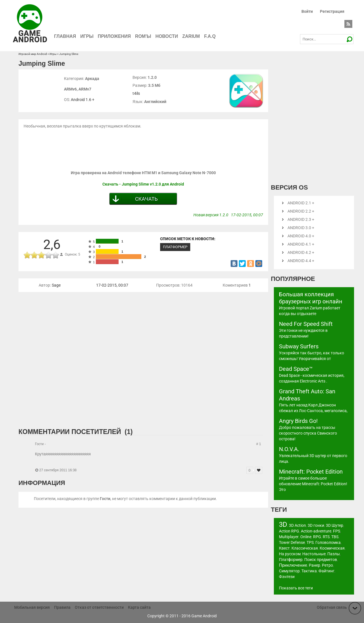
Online (306, 537)
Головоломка (328, 542)
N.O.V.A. (289, 449)
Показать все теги (296, 588)
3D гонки (316, 525)
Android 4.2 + (301, 252)
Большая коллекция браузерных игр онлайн (311, 298)
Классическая (305, 548)
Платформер (175, 247)
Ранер (315, 565)
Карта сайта (139, 607)
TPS (310, 542)
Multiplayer (289, 537)
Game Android (204, 616)
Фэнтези (287, 577)
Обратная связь (332, 607)
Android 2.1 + (301, 203)
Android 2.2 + (301, 211)
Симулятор (289, 571)
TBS (335, 537)
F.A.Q (211, 36)
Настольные (314, 554)
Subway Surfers (299, 346)
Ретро (327, 565)
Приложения (115, 36)
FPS (337, 531)
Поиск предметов (321, 560)
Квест (284, 548)
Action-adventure (316, 531)
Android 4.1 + (301, 244)
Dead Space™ (296, 369)
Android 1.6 (81, 100)
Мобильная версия (32, 607)
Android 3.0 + (301, 228)
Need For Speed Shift (306, 324)
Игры (87, 36)
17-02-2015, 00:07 (112, 285)
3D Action (297, 525)
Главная (65, 36)
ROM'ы (143, 36)
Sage (56, 285)
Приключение (293, 565)
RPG (317, 537)
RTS (326, 537)
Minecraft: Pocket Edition (311, 472)
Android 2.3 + (301, 219)
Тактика (309, 571)
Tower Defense (292, 542)
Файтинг (326, 571)
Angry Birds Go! (298, 421)
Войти (307, 11)
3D (283, 525)
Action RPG (289, 531)
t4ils (136, 93)
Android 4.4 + (301, 261)
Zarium (192, 36)
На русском (290, 554)
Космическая (332, 548)
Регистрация (332, 11)
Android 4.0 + (301, 236)
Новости (167, 36)
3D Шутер (335, 525)
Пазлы (334, 554)
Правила (62, 607)
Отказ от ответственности (99, 607)
